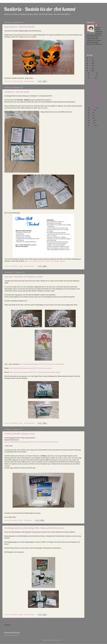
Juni (92, 115)
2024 (90, 58)
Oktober (93, 78)
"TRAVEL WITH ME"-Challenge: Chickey (20, 434)
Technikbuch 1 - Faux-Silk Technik (17, 92)
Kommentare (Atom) (16, 625)
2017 (90, 71)
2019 (90, 66)
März (92, 123)
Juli (91, 113)
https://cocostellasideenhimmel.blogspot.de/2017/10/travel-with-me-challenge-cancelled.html (31, 442)
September (93, 108)
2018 (90, 68)
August (92, 110)
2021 (90, 61)
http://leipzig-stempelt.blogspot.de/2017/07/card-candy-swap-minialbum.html (42, 364)
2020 (90, 63)
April (92, 120)
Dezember (93, 73)
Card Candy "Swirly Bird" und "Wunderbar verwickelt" (24, 277)
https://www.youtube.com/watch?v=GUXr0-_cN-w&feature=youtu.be (45, 261)
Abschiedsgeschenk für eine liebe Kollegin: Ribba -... (96, 103)
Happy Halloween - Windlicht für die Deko (19, 27)
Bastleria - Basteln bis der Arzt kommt (40, 9)
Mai (92, 118)
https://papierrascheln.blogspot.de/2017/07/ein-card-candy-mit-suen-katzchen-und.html (35, 372)
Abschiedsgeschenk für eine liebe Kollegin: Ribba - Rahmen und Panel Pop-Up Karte (34, 528)
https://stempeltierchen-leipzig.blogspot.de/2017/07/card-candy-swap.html (31, 368)
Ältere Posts (78, 621)
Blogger (62, 640)
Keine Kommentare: (30, 81)
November (93, 75)
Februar (92, 125)
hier (19, 635)
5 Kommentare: (28, 520)
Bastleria (100, 25)
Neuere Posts (9, 621)
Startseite (44, 621)
